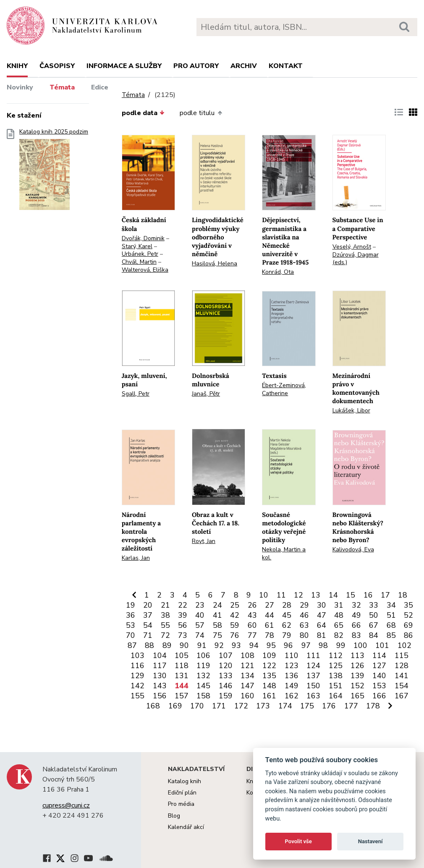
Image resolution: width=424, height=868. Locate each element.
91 (202, 645)
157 (182, 696)
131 (182, 676)
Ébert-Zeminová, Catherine (284, 389)
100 (360, 645)
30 (322, 605)
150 (313, 686)
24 (217, 605)
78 (270, 635)
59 (235, 625)
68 (391, 625)
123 (292, 666)
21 (165, 605)
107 (226, 656)
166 (379, 696)
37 (148, 615)
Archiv (244, 66)
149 (292, 686)
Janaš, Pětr (206, 394)
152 (357, 686)
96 (288, 645)
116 (137, 666)
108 (247, 656)
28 (287, 605)
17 (385, 595)
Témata (62, 87)
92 (219, 645)
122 (269, 666)
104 (160, 656)
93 (236, 645)
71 (148, 635)
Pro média (181, 804)
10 (264, 595)
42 (235, 615)
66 (356, 625)
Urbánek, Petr (140, 254)
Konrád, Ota (278, 272)
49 (356, 615)
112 (336, 656)
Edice (100, 87)
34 (391, 605)
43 (252, 615)
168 (153, 706)
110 (292, 656)
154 (402, 686)
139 (357, 676)
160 (247, 696)
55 (165, 625)
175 (307, 706)
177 (351, 706)
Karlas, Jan (136, 558)
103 (137, 656)
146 (226, 686)
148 (269, 686)
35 (408, 605)
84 (374, 635)
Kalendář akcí (186, 827)
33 (374, 605)
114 (379, 656)
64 (322, 625)
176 (329, 706)
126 (357, 666)
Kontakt (286, 66)
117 (160, 666)
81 (322, 635)
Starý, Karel (137, 246)
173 (263, 706)
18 (403, 595)
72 (165, 635)
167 (402, 696)
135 (269, 676)
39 (183, 615)
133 (226, 676)
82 (339, 635)
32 (356, 605)
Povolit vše (298, 841)
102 (404, 645)
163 (313, 696)
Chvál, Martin (139, 262)
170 (197, 706)
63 (304, 625)
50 (374, 615)
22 (183, 605)
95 (271, 645)
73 (183, 635)
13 (316, 595)
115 (402, 656)
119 (203, 666)
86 (408, 635)
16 (368, 595)
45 (287, 615)
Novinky (20, 87)
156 (160, 696)
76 (235, 635)
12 (298, 595)
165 (357, 696)
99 (341, 645)
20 (148, 605)
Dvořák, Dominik (143, 238)
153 (379, 686)
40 (200, 615)
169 (175, 706)
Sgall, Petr (136, 394)
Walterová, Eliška (145, 270)
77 (252, 635)
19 (131, 605)
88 (149, 645)
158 (203, 696)
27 (270, 605)
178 (373, 706)
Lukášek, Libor (351, 410)
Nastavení (370, 841)
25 (235, 605)
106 (203, 656)
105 (182, 656)
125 (336, 666)
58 (217, 625)
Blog (174, 816)
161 (269, 696)
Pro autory (196, 66)
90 (184, 645)
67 (374, 625)
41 (217, 615)
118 (182, 666)
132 (203, 676)
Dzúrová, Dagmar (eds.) (356, 259)
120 (226, 666)
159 (226, 696)
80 (304, 635)
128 (402, 666)
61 (270, 625)
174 (285, 706)
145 (203, 686)
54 (148, 625)
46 (304, 615)
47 (322, 615)
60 (252, 625)
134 (247, 676)
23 (200, 605)
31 (339, 605)
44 (270, 615)
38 (165, 615)
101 (382, 645)
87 (132, 645)
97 (306, 645)
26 (252, 605)
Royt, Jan (204, 541)
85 (391, 635)
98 (323, 645)
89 (167, 645)
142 (137, 686)
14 (333, 595)
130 (160, 676)
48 (339, 615)
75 (217, 635)
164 (336, 696)
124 (313, 666)
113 (357, 656)
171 (219, 706)
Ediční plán (182, 793)
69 (408, 625)
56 (183, 625)
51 (391, 615)
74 (200, 635)
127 (379, 666)
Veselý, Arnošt (352, 247)
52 (408, 615)
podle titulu (201, 113)
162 (292, 696)
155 (137, 696)
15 (351, 595)
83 (356, 635)
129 (137, 676)
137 (313, 676)
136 (292, 676)
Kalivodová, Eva (353, 549)
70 (131, 635)
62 (287, 625)
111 (313, 656)
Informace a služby (124, 66)
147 (247, 686)
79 (287, 635)
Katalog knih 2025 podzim (54, 172)
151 (336, 686)
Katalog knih (185, 781)
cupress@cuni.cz (66, 805)
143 (160, 686)
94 (254, 645)
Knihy (17, 66)
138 (336, 676)
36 (131, 615)
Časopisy (57, 66)
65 (339, 625)
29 (304, 605)
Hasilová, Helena (215, 264)
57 (200, 625)
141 (402, 676)
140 (379, 676)
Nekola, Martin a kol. (284, 553)
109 (269, 656)
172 (241, 706)
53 (131, 625)
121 (247, 666)
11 (281, 595)
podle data (143, 113)
